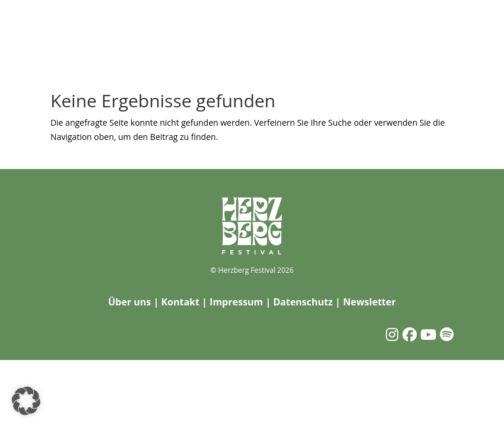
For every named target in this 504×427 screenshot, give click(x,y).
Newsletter (370, 302)
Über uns (129, 302)
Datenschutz (303, 302)
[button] (26, 401)
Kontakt (180, 302)
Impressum (236, 302)
